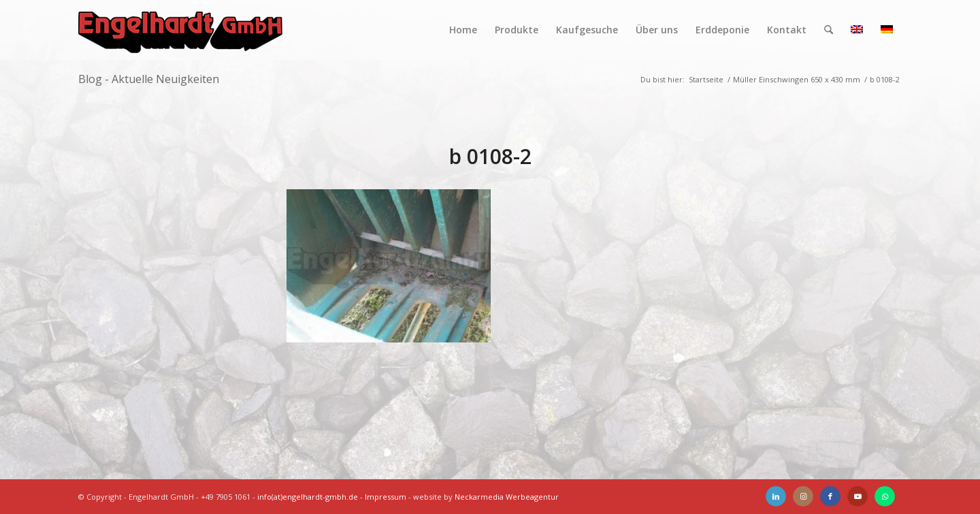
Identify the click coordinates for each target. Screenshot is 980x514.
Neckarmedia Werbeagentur (507, 497)
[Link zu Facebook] (830, 496)
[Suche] (829, 30)
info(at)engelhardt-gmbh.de (308, 497)
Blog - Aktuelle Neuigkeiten (149, 79)
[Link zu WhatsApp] (885, 496)
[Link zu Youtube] (857, 496)
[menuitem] (463, 30)
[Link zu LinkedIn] (776, 496)
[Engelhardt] (180, 30)
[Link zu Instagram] (803, 496)
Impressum (386, 497)
